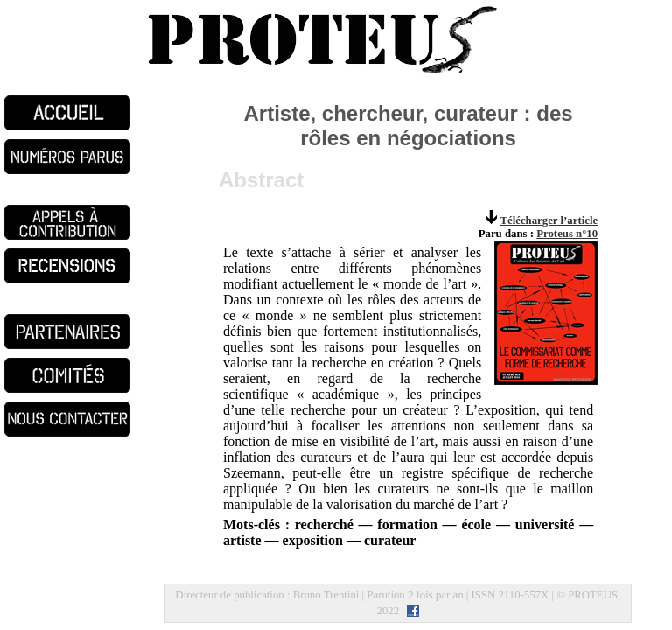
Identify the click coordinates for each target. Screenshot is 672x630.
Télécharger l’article (549, 220)
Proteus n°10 (567, 234)
